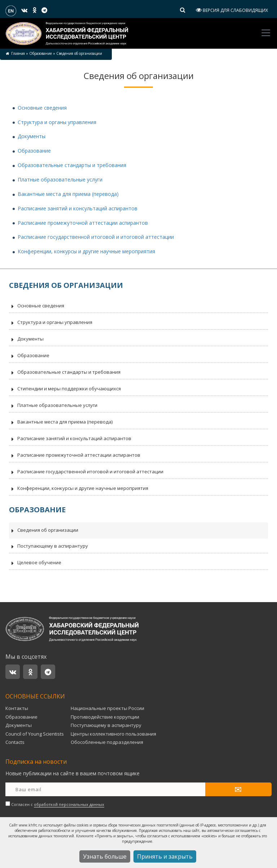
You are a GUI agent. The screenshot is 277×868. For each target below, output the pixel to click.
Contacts (15, 742)
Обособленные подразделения (107, 742)
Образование (41, 53)
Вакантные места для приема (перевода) (68, 194)
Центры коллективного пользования (113, 734)
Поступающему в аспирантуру (49, 547)
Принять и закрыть (165, 856)
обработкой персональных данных (69, 804)
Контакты (17, 708)
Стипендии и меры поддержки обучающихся (65, 389)
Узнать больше (105, 856)
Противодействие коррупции (105, 717)
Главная (18, 53)
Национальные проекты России (107, 708)
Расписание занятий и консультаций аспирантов (78, 208)
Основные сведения (42, 108)
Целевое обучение (35, 563)
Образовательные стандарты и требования (72, 165)
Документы (32, 136)
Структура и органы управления (57, 122)
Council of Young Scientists (35, 734)
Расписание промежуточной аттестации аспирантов (83, 223)
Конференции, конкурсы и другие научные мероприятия (86, 251)
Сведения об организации (44, 531)
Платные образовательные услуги (60, 179)
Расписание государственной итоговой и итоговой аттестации (96, 237)
